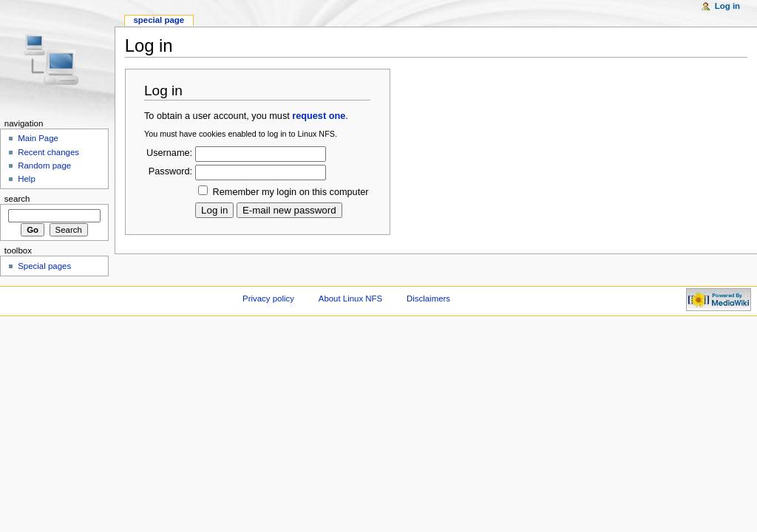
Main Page (38, 138)
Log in (727, 6)
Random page (44, 166)
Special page (159, 20)
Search (17, 199)
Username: (169, 153)
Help (27, 179)
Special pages (44, 266)
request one (319, 116)
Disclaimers (428, 299)
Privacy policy (268, 299)
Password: (170, 171)
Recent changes (48, 152)
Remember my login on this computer (291, 192)
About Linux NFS (350, 299)
